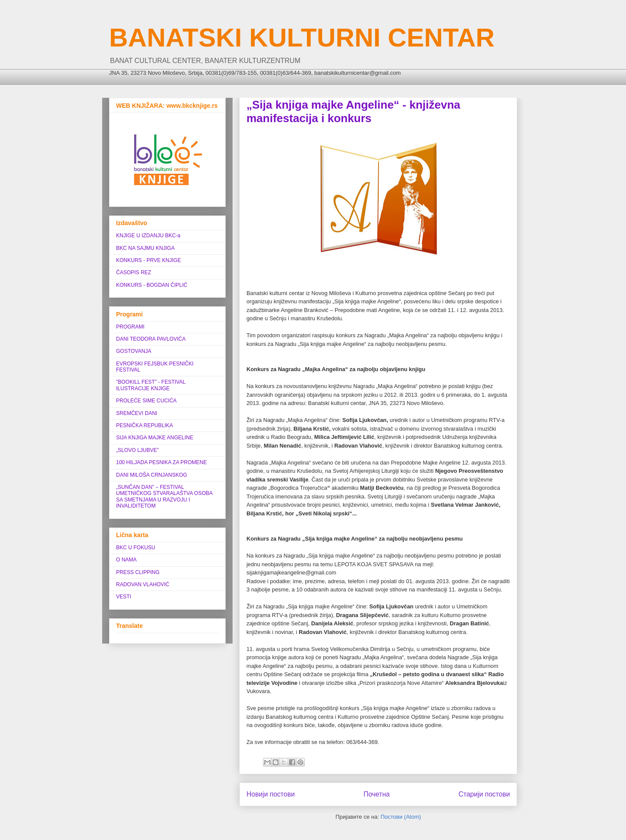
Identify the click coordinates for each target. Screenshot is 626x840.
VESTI (124, 597)
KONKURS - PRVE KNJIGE (148, 260)
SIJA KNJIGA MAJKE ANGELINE (155, 438)
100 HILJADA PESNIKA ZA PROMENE (161, 462)
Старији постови (484, 794)
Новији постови (271, 794)
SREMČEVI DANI (137, 413)
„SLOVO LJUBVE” (137, 450)
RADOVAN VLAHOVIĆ (143, 584)
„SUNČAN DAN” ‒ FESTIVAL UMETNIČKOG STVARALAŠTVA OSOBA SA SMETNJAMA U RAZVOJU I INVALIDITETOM (164, 496)
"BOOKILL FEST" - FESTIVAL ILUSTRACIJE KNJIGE (151, 385)
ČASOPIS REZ (134, 272)
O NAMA (126, 560)
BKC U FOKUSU (136, 548)
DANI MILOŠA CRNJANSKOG (152, 475)
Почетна (376, 794)
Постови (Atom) (401, 817)
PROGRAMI (130, 327)
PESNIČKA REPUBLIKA (145, 425)
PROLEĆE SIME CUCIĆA (146, 401)
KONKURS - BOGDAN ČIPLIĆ (152, 285)
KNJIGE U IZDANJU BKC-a (148, 236)
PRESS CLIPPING (138, 572)
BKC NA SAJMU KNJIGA (145, 248)
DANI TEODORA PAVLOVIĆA (151, 339)
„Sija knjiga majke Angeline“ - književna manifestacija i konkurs (353, 111)
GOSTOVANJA (134, 351)
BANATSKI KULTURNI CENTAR (302, 38)
